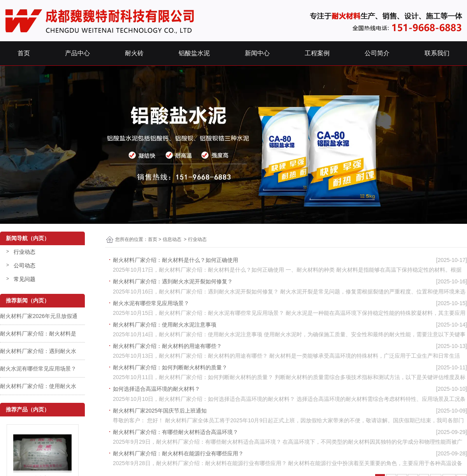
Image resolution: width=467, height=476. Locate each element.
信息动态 (172, 239)
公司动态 (25, 265)
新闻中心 (257, 53)
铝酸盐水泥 (194, 53)
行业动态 (25, 252)
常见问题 (25, 279)
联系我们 (437, 53)
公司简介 (377, 53)
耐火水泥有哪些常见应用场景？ (38, 369)
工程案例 (317, 53)
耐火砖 (134, 53)
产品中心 (77, 53)
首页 (24, 53)
